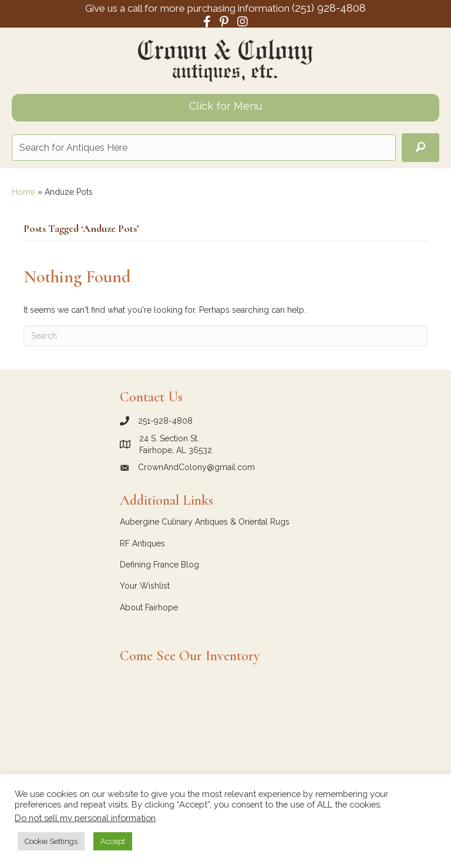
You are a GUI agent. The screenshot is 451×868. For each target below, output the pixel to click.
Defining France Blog (159, 565)
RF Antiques (142, 543)
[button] (420, 148)
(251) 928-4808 (329, 8)
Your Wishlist (145, 586)
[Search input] (204, 148)
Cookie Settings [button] (51, 841)
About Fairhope (149, 607)
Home (23, 192)
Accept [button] (113, 841)
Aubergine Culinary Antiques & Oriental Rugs (205, 522)
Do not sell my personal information (85, 818)
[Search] (225, 336)
